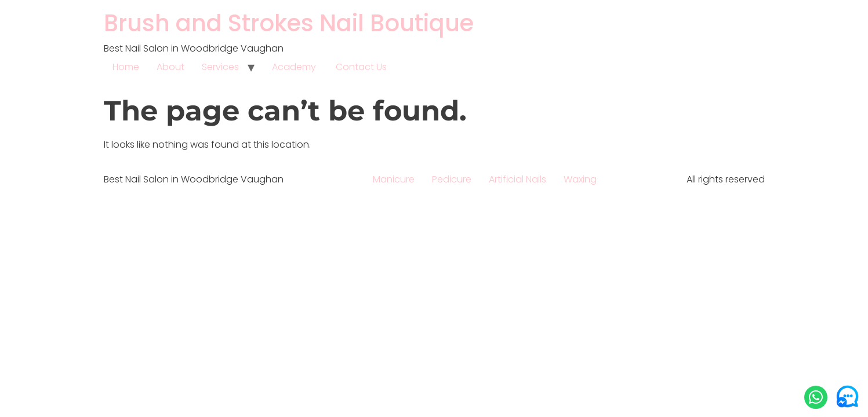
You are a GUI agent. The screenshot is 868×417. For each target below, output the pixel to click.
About (170, 67)
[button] (816, 397)
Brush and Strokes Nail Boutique (289, 23)
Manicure (394, 179)
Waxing (580, 179)
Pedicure (452, 179)
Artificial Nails (517, 179)
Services (220, 67)
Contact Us (361, 67)
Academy (295, 67)
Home (126, 67)
